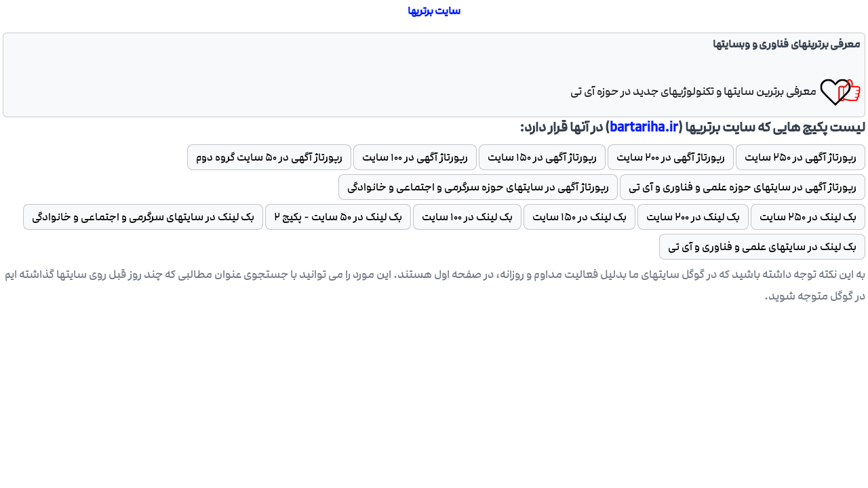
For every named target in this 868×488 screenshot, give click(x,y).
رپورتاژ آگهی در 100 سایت (415, 157)
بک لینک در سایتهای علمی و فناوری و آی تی (762, 247)
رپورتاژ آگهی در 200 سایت (671, 157)
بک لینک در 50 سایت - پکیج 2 (338, 217)
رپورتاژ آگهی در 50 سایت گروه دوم (269, 157)
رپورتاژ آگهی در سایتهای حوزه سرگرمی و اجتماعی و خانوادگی (478, 187)
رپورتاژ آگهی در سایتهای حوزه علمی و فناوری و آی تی (743, 187)
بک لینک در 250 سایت (808, 217)
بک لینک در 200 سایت (693, 217)
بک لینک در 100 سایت (467, 217)
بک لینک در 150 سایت (579, 217)
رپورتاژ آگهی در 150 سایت (542, 157)
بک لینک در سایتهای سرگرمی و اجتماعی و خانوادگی (143, 217)
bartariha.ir (644, 127)
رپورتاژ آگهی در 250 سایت (801, 157)
